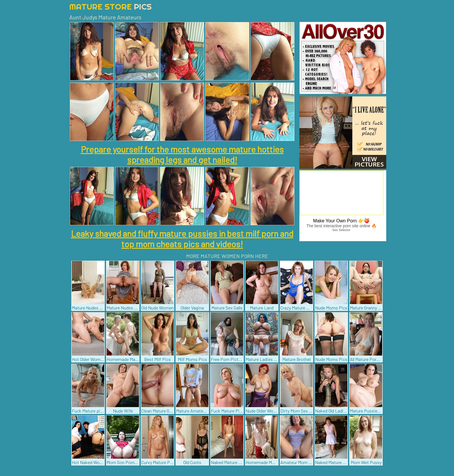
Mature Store (110, 7)
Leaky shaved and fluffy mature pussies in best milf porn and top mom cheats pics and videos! (182, 239)
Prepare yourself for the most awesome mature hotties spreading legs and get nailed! (182, 154)
